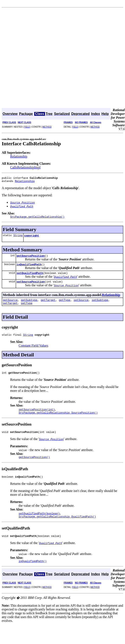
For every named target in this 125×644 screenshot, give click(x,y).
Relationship (19, 156)
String (18, 238)
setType (27, 309)
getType (65, 306)
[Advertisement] (49, 58)
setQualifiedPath (30, 277)
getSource (10, 306)
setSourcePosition (31, 287)
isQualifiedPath (29, 268)
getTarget (48, 306)
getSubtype (29, 306)
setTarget (10, 309)
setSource (81, 306)
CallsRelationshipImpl (25, 167)
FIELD (27, 127)
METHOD (47, 127)
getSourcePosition (31, 259)
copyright (32, 238)
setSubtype (100, 306)
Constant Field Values (33, 352)
